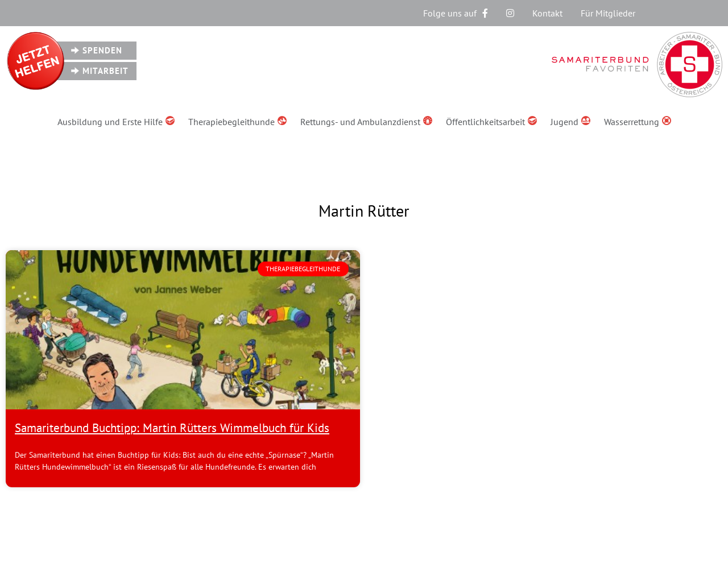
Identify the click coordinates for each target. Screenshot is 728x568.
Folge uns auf (456, 13)
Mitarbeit (106, 71)
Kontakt (547, 13)
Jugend (570, 122)
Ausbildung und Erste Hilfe (116, 122)
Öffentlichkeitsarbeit (491, 122)
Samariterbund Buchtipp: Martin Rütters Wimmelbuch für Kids (172, 428)
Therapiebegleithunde (237, 122)
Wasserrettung (638, 122)
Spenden (102, 50)
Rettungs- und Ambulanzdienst (366, 122)
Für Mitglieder (608, 13)
